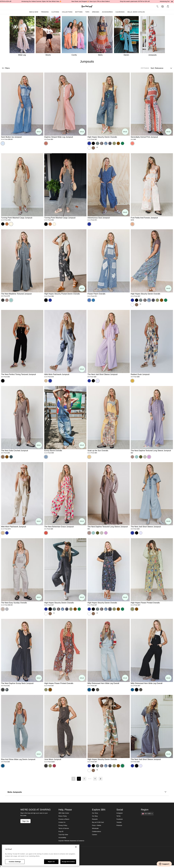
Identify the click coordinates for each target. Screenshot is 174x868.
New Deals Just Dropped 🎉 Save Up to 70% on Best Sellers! (98, 1)
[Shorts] (49, 37)
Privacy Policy (63, 825)
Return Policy (63, 816)
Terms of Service (64, 828)
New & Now (34, 12)
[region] (41, 855)
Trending (45, 12)
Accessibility (62, 838)
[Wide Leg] (22, 37)
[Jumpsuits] (153, 37)
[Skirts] (101, 37)
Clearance (120, 12)
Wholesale (95, 828)
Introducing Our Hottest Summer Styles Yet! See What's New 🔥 (49, 1)
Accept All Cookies (68, 862)
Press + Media (96, 825)
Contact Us (62, 822)
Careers (94, 835)
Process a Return (64, 819)
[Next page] (101, 779)
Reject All (51, 862)
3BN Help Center (64, 813)
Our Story (95, 813)
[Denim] (127, 37)
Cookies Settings (15, 862)
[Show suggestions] (147, 814)
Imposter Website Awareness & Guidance (71, 841)
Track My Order (63, 835)
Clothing (55, 12)
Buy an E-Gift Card (98, 822)
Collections (67, 12)
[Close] (76, 847)
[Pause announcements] (172, 2)
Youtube (119, 822)
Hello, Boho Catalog (136, 12)
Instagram (120, 813)
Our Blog (95, 816)
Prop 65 (61, 832)
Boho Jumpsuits (87, 792)
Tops (87, 12)
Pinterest (119, 825)
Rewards (95, 819)
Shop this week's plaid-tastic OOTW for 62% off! (142, 1)
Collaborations (96, 832)
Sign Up (25, 821)
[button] (168, 6)
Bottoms (79, 12)
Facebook (120, 819)
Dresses (96, 12)
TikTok (119, 816)
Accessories (107, 12)
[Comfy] (75, 37)
